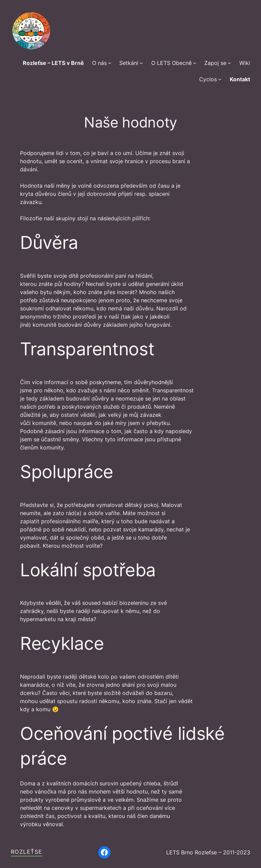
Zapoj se (215, 63)
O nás (99, 63)
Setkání (129, 63)
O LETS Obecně (171, 63)
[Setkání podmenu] (141, 63)
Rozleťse (27, 852)
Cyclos (208, 79)
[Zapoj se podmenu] (229, 63)
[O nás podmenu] (110, 63)
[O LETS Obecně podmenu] (195, 63)
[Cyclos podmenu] (220, 79)
